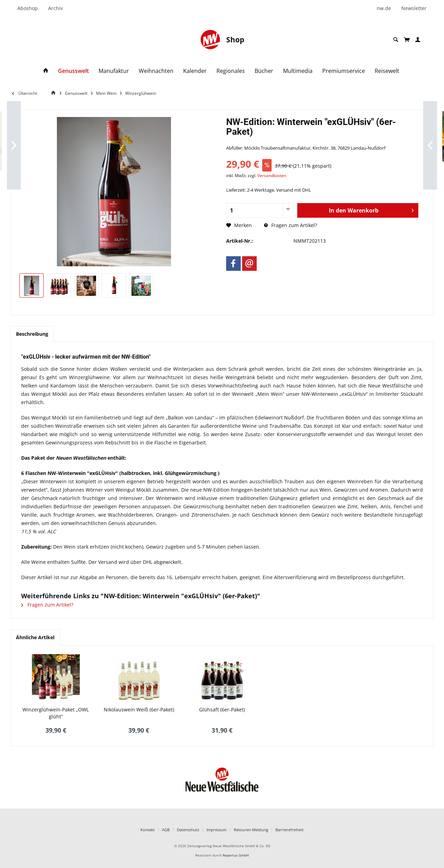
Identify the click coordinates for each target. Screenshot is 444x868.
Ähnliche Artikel (35, 637)
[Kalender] (195, 71)
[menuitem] (30, 8)
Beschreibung (32, 334)
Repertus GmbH (236, 855)
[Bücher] (264, 71)
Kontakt (148, 830)
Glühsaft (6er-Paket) (222, 710)
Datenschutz (188, 830)
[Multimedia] (298, 71)
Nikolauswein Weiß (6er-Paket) (139, 710)
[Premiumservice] (344, 71)
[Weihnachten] (156, 71)
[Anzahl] (260, 210)
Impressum (216, 830)
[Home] (54, 93)
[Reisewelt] (387, 71)
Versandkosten (272, 176)
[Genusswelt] (73, 71)
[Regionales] (231, 71)
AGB (166, 830)
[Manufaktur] (114, 71)
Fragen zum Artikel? (291, 225)
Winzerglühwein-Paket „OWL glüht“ (56, 713)
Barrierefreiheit (289, 830)
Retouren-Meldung (251, 830)
